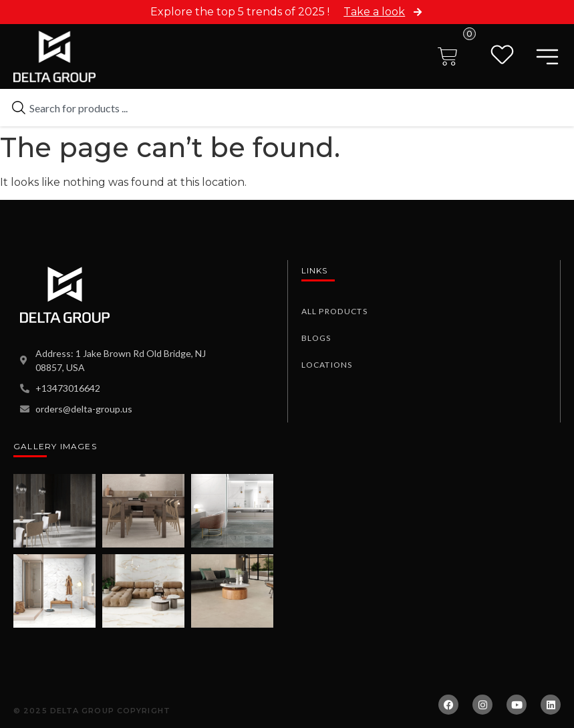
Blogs (316, 338)
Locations (327, 365)
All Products (334, 311)
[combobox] (287, 108)
